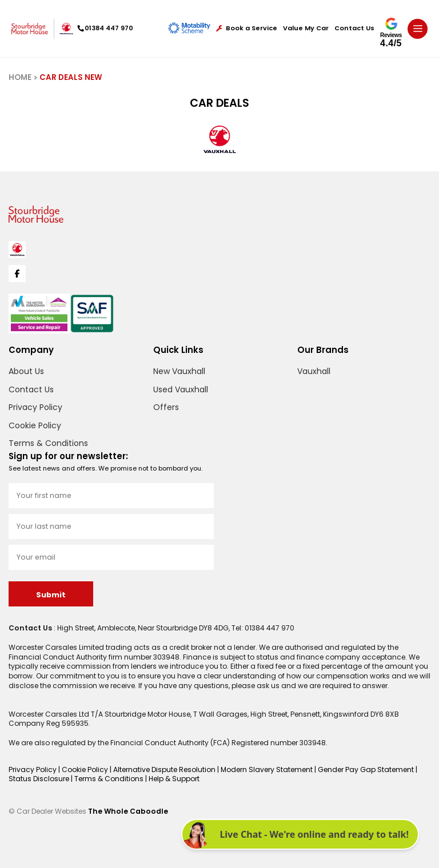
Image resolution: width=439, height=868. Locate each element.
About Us (26, 371)
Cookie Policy (35, 425)
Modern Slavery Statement (268, 769)
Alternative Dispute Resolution (165, 769)
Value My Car (306, 28)
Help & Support (174, 779)
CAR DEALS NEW (71, 77)
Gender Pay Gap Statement (367, 769)
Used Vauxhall (181, 389)
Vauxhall (314, 371)
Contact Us (354, 28)
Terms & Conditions (48, 443)
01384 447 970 (105, 28)
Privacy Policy (35, 407)
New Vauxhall (179, 371)
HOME (20, 77)
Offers (166, 407)
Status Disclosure (40, 779)
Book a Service (247, 28)
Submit (51, 595)
